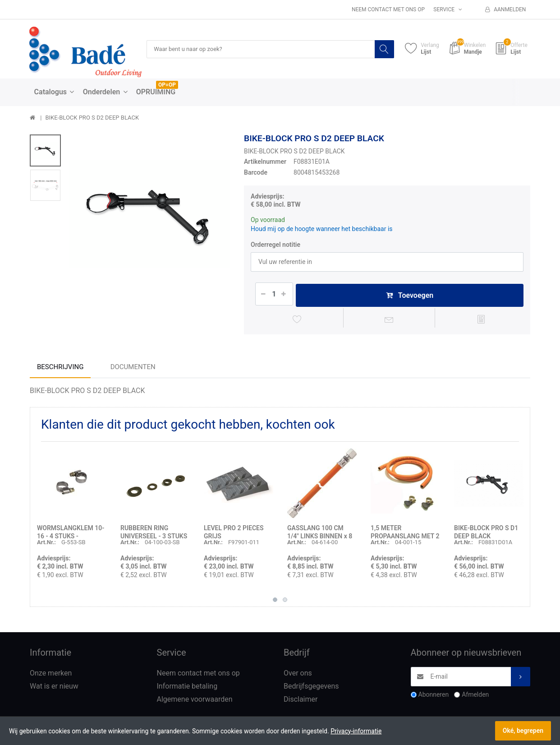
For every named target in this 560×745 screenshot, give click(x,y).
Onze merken (51, 675)
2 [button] (285, 602)
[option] (150, 214)
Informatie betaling (187, 688)
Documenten (133, 369)
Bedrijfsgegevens (311, 688)
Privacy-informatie (356, 731)
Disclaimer (301, 701)
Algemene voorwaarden (195, 701)
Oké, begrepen (523, 731)
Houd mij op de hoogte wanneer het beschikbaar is (322, 229)
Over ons (298, 675)
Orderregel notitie (275, 245)
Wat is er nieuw (54, 688)
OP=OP (167, 85)
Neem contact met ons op (388, 9)
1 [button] (275, 602)
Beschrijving (60, 369)
